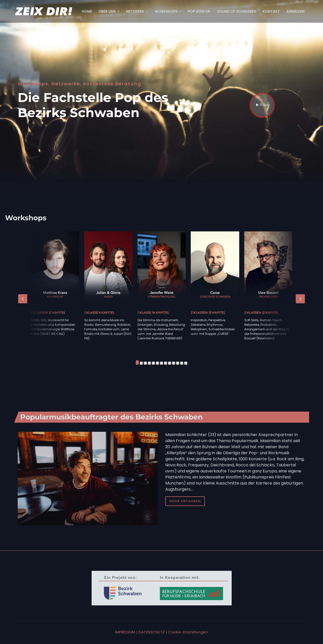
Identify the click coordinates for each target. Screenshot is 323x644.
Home (87, 11)
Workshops (168, 11)
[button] (137, 363)
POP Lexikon (199, 11)
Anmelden (295, 11)
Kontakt (271, 11)
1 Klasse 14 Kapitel (153, 313)
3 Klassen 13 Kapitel (208, 313)
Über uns (109, 11)
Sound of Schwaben (236, 11)
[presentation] (23, 299)
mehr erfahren (185, 501)
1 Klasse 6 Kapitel (99, 313)
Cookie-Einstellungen (188, 632)
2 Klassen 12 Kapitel (262, 313)
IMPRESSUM (125, 632)
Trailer (263, 102)
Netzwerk (137, 11)
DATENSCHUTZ (152, 632)
